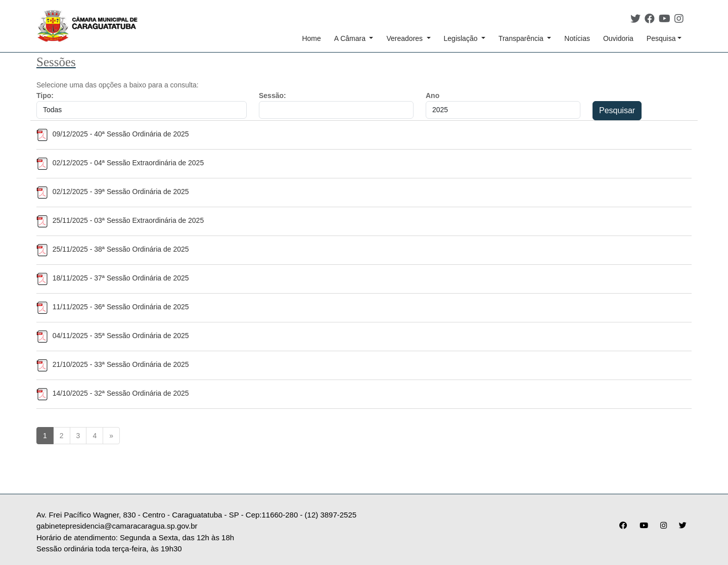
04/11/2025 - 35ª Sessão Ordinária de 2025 (113, 336)
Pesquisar (617, 110)
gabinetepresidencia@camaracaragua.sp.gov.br (117, 526)
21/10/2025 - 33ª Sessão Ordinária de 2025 (113, 364)
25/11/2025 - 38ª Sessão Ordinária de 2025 (113, 249)
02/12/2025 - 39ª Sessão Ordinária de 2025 (113, 192)
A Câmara (351, 38)
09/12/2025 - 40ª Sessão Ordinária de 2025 (113, 134)
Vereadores (405, 38)
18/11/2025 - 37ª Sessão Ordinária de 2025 (113, 278)
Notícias (577, 38)
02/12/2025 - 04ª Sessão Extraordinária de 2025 (120, 163)
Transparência (522, 38)
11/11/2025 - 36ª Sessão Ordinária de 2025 (113, 307)
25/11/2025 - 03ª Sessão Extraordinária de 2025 (120, 220)
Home (311, 38)
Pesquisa (661, 38)
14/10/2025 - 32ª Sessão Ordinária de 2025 (113, 393)
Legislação (462, 38)
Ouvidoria (618, 38)
